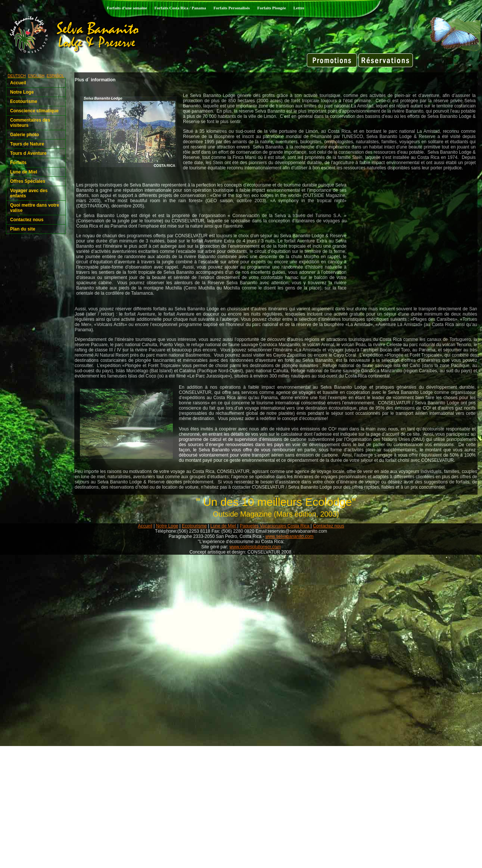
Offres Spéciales (28, 181)
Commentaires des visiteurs (30, 123)
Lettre (299, 8)
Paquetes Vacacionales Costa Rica (275, 526)
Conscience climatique (34, 111)
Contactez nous (27, 220)
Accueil (18, 83)
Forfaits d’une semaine (127, 8)
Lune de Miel (24, 172)
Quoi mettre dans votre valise (35, 208)
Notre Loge (22, 92)
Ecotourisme (24, 101)
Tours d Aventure (28, 153)
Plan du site (23, 229)
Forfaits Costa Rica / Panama (180, 8)
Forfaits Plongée (272, 8)
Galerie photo (24, 135)
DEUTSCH (17, 76)
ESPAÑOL (55, 76)
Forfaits (18, 163)
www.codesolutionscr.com (255, 547)
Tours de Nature (27, 144)
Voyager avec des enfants (29, 193)
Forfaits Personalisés (232, 8)
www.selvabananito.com (290, 536)
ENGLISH (36, 76)
